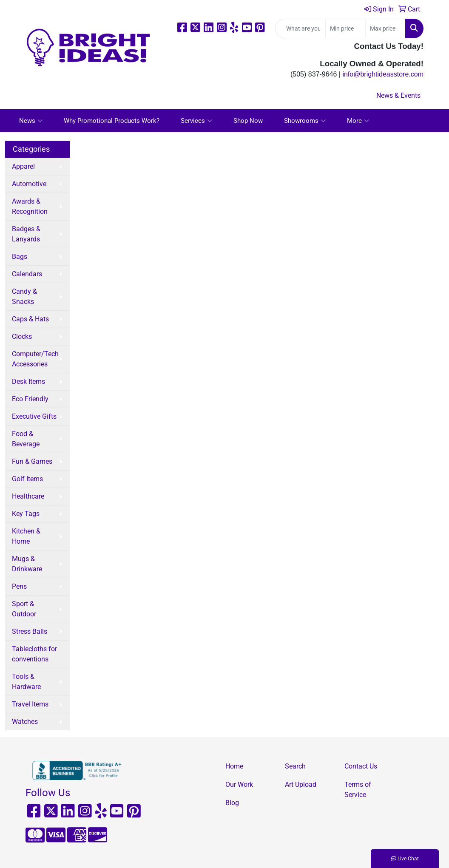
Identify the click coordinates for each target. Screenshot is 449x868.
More (358, 121)
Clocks (22, 336)
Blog (232, 803)
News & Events (398, 95)
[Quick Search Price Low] (345, 28)
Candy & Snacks (24, 296)
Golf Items (27, 479)
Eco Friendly (30, 399)
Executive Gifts (34, 416)
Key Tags (26, 514)
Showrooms (305, 121)
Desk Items (28, 382)
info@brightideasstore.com (383, 74)
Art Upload (301, 784)
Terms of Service (358, 790)
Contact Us (361, 766)
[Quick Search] (300, 28)
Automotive (29, 184)
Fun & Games (32, 461)
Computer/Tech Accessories (35, 359)
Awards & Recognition (30, 206)
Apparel (23, 166)
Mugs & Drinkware (27, 564)
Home (234, 766)
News (31, 121)
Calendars (27, 274)
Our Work (239, 784)
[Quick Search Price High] (385, 28)
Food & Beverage (26, 439)
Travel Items (30, 704)
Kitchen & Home (26, 536)
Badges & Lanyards (26, 234)
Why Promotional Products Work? (112, 121)
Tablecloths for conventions (34, 654)
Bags (20, 257)
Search (295, 766)
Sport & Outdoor (24, 609)
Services (196, 121)
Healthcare (28, 496)
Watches (25, 722)
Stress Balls (30, 631)
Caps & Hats (30, 319)
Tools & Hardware (26, 682)
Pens (19, 586)
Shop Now (248, 121)
